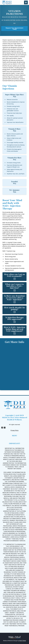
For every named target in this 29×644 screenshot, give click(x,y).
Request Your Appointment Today (15, 29)
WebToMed (23, 641)
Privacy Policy (15, 430)
